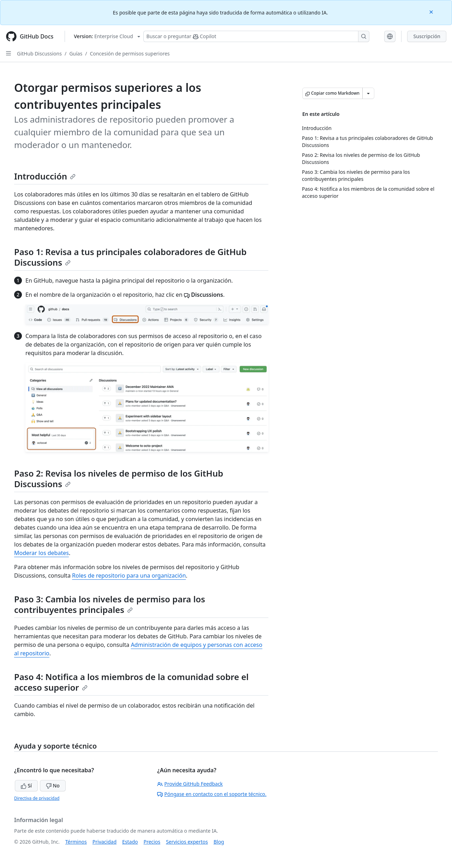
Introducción (45, 176)
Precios (152, 842)
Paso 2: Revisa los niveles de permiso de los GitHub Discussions (119, 479)
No (53, 786)
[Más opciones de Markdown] (368, 93)
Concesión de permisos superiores (130, 54)
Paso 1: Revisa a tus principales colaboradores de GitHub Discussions (130, 257)
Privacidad (105, 842)
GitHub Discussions (39, 54)
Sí (26, 786)
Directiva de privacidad (37, 798)
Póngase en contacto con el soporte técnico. (212, 794)
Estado (130, 842)
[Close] (432, 11)
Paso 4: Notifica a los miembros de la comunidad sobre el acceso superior (131, 682)
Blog (219, 842)
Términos (76, 842)
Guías (76, 54)
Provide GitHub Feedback (190, 784)
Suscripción (427, 36)
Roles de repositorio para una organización (129, 575)
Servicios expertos (187, 842)
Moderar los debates (41, 553)
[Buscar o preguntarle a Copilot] (256, 36)
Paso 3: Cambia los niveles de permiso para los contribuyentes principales (110, 604)
